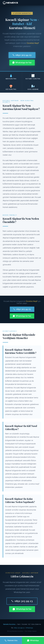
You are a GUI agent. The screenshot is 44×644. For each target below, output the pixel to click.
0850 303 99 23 (22, 55)
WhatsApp (29, 628)
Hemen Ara (11, 640)
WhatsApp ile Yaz (22, 63)
